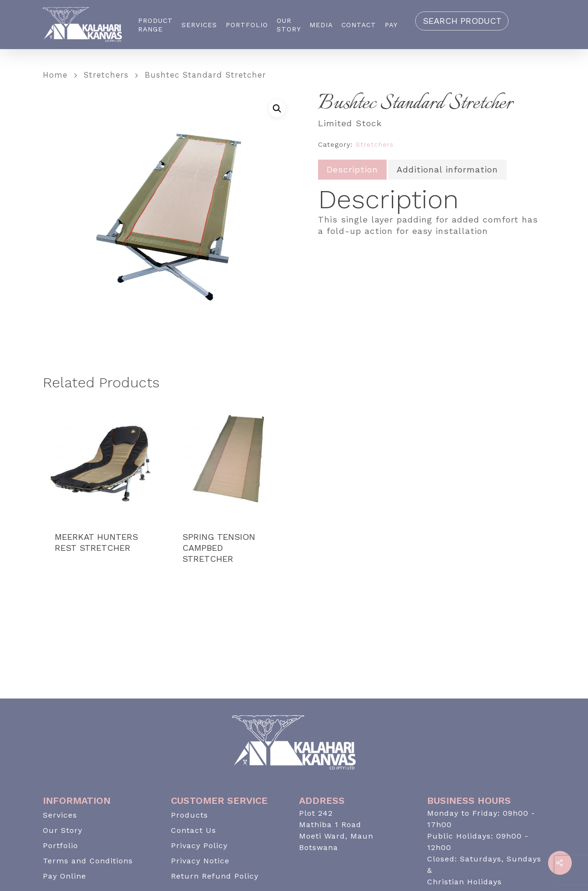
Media (321, 25)
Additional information (447, 169)
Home (55, 75)
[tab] (352, 170)
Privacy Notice (200, 861)
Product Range (155, 25)
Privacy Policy (199, 845)
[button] (277, 109)
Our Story (289, 25)
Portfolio (247, 25)
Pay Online (65, 876)
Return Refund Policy (215, 876)
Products (189, 815)
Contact (359, 25)
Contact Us (194, 830)
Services (199, 25)
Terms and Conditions (88, 861)
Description (352, 169)
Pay (391, 25)
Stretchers (106, 75)
